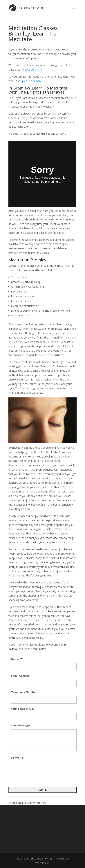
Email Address (20, 676)
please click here (32, 70)
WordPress (42, 863)
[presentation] (39, 769)
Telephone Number (24, 692)
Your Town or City (23, 709)
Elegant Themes (42, 859)
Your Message (22, 725)
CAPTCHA (17, 758)
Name (16, 659)
